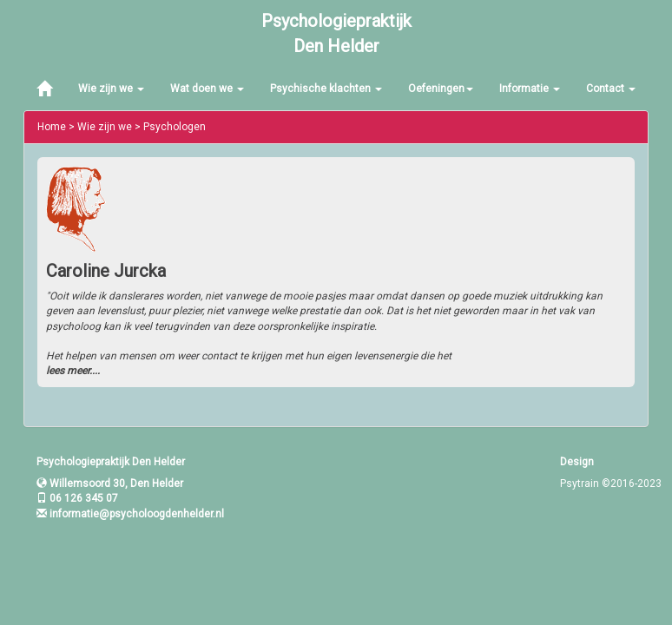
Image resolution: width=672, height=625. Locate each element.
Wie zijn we (111, 89)
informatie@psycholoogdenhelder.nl (137, 514)
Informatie (530, 89)
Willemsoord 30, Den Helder (110, 484)
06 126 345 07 (77, 498)
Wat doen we (207, 89)
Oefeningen (441, 89)
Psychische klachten (326, 89)
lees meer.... (73, 371)
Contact (611, 89)
